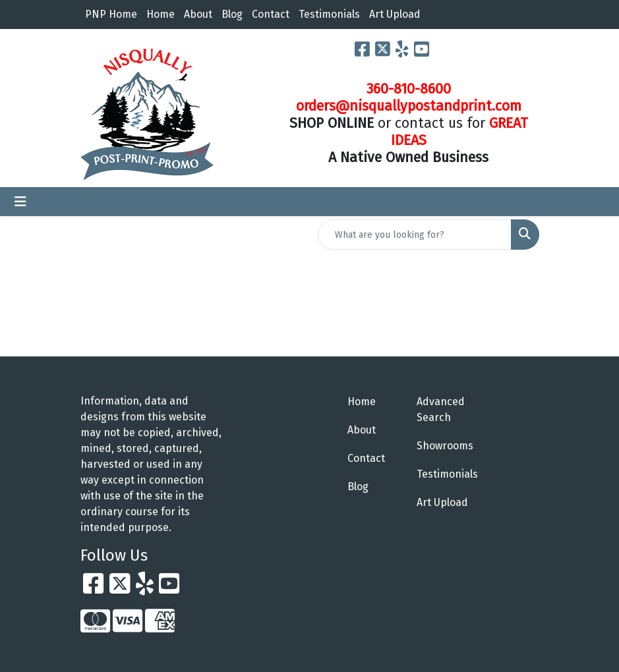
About (198, 14)
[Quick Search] (415, 235)
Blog (232, 14)
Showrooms (443, 446)
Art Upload (395, 14)
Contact (271, 14)
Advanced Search (441, 409)
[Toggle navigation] (20, 202)
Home (161, 14)
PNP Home (111, 14)
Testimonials (329, 14)
